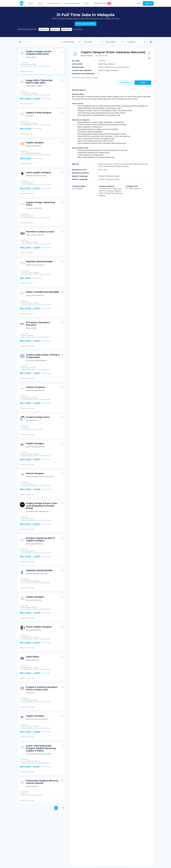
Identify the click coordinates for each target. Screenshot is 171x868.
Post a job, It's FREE (86, 24)
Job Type (88, 42)
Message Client (125, 83)
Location (131, 42)
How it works (54, 3)
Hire (31, 3)
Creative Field (68, 42)
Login (138, 3)
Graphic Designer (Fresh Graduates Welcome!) (113, 52)
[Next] (63, 808)
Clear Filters (78, 29)
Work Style (111, 42)
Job (40, 3)
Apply (143, 83)
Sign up (148, 3)
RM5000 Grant (102, 3)
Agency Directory (72, 3)
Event (87, 3)
